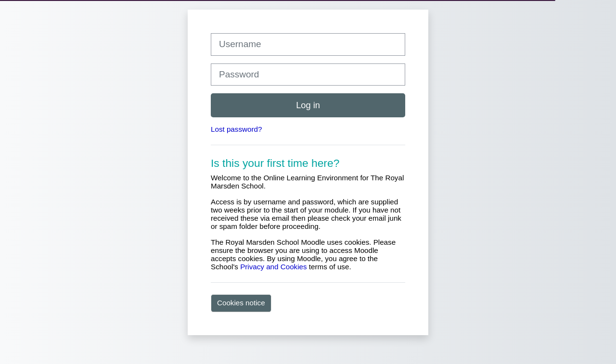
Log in (308, 105)
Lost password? (236, 129)
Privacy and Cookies (273, 267)
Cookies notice (241, 303)
